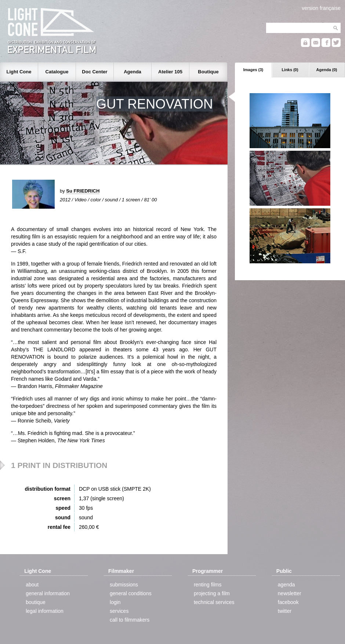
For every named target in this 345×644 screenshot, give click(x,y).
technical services (214, 602)
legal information (45, 611)
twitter (285, 611)
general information (48, 593)
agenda (286, 585)
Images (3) (253, 70)
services (119, 611)
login (115, 602)
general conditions (131, 593)
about (32, 585)
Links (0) (290, 70)
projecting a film (212, 593)
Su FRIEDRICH (83, 191)
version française (321, 8)
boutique (36, 602)
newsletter (290, 593)
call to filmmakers (130, 620)
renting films (208, 585)
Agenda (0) (327, 70)
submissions (124, 585)
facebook (288, 602)
